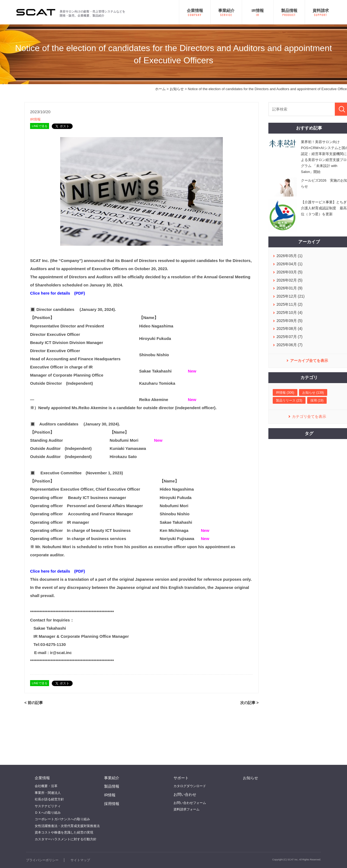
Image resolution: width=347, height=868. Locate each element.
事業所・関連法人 (48, 793)
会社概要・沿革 (46, 786)
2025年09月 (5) (290, 321)
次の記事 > (249, 703)
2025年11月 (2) (290, 304)
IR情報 (35, 119)
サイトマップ (80, 860)
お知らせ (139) (313, 393)
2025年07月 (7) (290, 337)
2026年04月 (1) (290, 264)
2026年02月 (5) (290, 280)
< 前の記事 (34, 703)
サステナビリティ (48, 806)
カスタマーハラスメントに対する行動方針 (66, 839)
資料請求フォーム (187, 809)
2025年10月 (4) (290, 313)
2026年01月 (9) (290, 288)
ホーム (160, 89)
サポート (181, 778)
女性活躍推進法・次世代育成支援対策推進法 (67, 826)
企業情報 (42, 778)
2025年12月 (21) (291, 296)
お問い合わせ (185, 794)
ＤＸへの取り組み (48, 813)
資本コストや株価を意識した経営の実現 (64, 832)
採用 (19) (317, 400)
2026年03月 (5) (290, 272)
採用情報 (112, 804)
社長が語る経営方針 (49, 799)
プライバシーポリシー (42, 860)
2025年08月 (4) (290, 329)
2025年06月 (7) (290, 345)
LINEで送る (39, 126)
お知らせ (177, 89)
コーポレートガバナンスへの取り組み (62, 819)
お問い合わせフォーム (190, 803)
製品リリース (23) (289, 400)
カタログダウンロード (190, 786)
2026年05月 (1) (290, 256)
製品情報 (112, 786)
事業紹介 (112, 778)
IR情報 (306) (285, 393)
